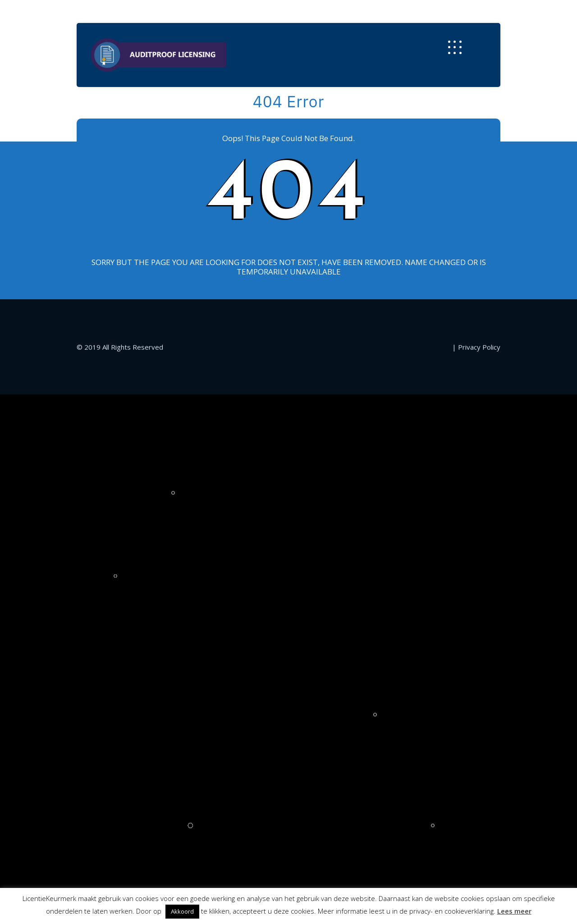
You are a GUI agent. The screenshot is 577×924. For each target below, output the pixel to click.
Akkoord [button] (182, 911)
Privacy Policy (479, 694)
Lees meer (514, 911)
